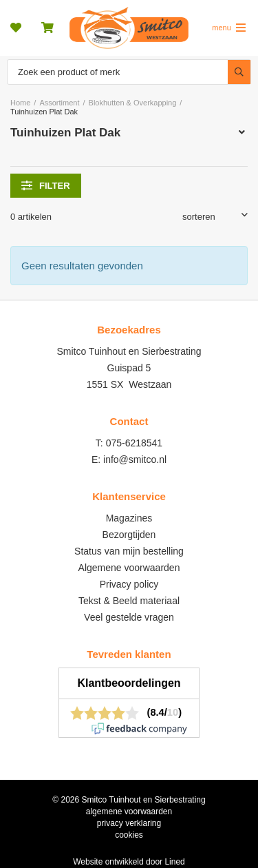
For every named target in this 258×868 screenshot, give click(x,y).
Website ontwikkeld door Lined (129, 862)
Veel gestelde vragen (129, 617)
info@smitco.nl (135, 459)
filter (46, 185)
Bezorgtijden (129, 535)
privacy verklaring (129, 823)
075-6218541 (135, 443)
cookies (129, 835)
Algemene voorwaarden (129, 568)
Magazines (129, 518)
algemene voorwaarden (129, 812)
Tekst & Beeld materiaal (129, 601)
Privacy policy (129, 584)
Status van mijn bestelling (129, 551)
